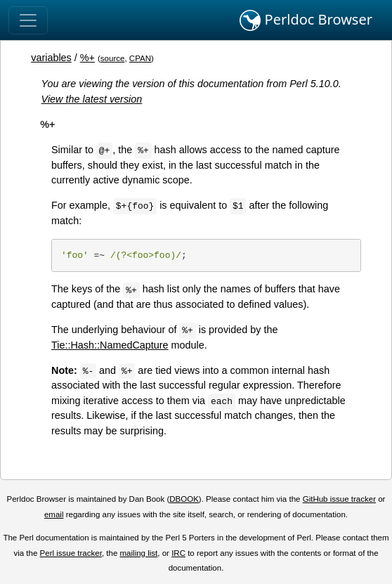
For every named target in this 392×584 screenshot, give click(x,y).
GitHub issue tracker (339, 499)
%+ (87, 58)
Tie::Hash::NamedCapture (110, 345)
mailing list (139, 553)
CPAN (140, 58)
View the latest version (92, 99)
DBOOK (184, 499)
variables (51, 58)
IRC (178, 553)
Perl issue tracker (71, 553)
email (54, 514)
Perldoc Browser (306, 20)
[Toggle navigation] (28, 20)
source (113, 58)
